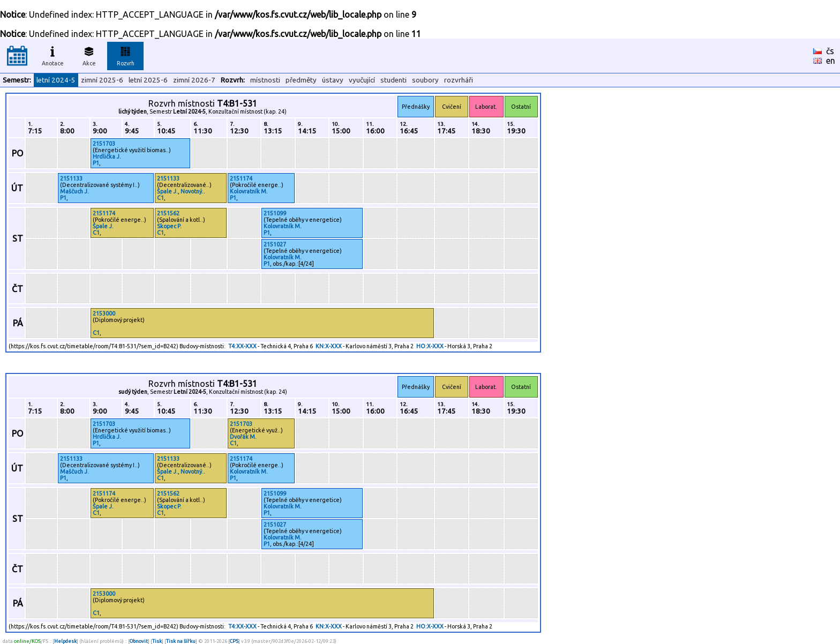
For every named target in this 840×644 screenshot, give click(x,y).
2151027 (275, 244)
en (831, 61)
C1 (160, 198)
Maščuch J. (74, 191)
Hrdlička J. (107, 156)
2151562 (168, 213)
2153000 (104, 313)
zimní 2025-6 (102, 80)
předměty (301, 80)
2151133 (71, 178)
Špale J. (167, 191)
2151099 (275, 213)
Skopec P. (169, 226)
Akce (89, 55)
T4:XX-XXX (242, 346)
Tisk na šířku (181, 641)
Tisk (157, 641)
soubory (425, 80)
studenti (393, 80)
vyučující (362, 80)
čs (830, 51)
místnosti (265, 80)
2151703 (104, 144)
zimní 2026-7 (194, 80)
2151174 (241, 178)
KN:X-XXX (329, 346)
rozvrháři (459, 80)
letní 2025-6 (148, 80)
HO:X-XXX (430, 346)
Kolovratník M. (249, 191)
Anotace (53, 55)
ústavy (333, 80)
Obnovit (139, 641)
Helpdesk (65, 641)
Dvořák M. (243, 437)
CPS (234, 641)
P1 (96, 163)
